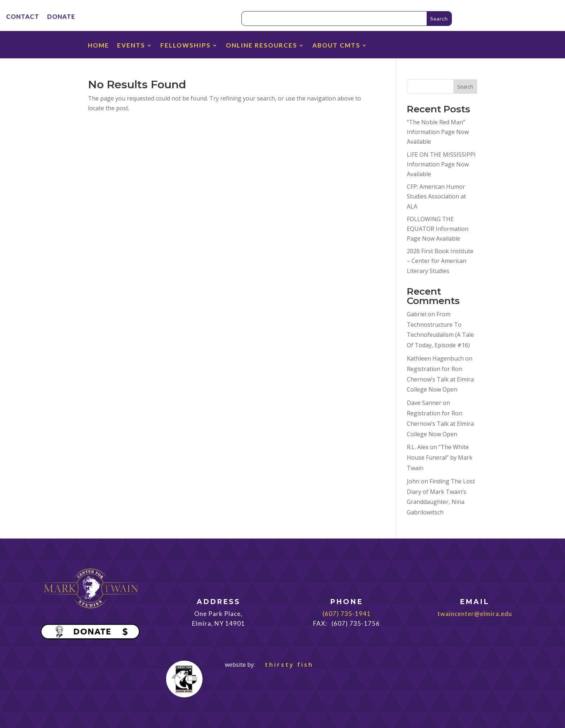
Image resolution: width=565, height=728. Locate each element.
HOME (99, 46)
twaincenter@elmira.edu (475, 614)
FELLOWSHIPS (186, 46)
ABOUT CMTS (336, 46)
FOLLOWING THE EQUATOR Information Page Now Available (438, 229)
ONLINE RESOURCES (262, 46)
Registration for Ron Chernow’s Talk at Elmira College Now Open (440, 379)
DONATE (61, 17)
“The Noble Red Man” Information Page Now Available (438, 132)
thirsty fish (285, 665)
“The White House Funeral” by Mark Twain (440, 457)
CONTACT (23, 17)
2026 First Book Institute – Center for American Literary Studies (440, 261)
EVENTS (131, 46)
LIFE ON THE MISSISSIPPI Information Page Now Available (441, 164)
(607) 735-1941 (347, 614)
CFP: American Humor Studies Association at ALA (436, 196)
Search (465, 87)
